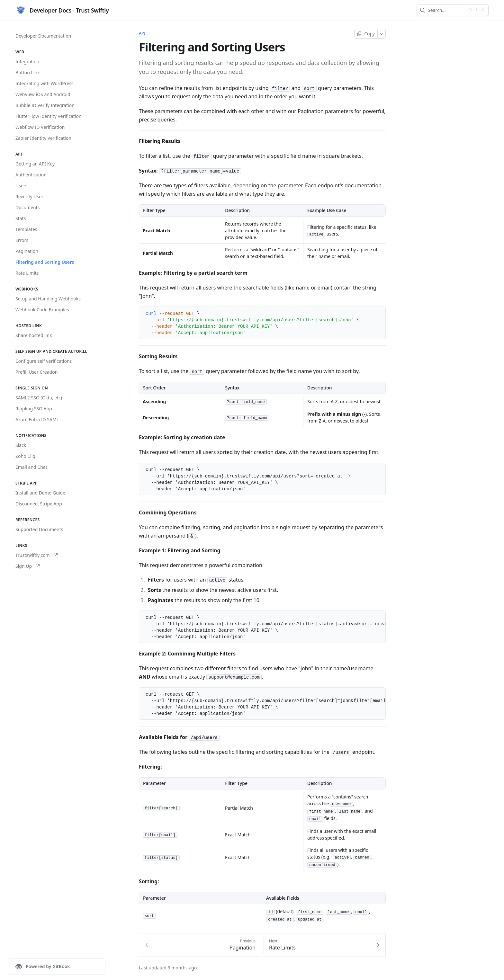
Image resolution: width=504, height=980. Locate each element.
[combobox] (446, 10)
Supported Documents (39, 529)
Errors (22, 240)
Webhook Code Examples (42, 310)
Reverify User (29, 196)
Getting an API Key (35, 164)
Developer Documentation (43, 36)
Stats (21, 218)
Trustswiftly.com (36, 555)
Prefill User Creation (36, 372)
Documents (27, 207)
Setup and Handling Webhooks (48, 299)
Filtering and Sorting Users (45, 262)
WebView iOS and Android (43, 94)
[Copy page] (366, 34)
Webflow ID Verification (40, 127)
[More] (382, 34)
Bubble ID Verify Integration (45, 105)
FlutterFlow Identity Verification (49, 116)
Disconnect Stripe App (39, 504)
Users (21, 186)
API (142, 33)
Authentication (31, 175)
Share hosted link (34, 335)
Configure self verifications (44, 361)
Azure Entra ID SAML (37, 419)
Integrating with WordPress (44, 83)
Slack (21, 445)
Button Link (28, 72)
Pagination (27, 251)
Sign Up (27, 566)
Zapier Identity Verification (43, 138)
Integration (27, 62)
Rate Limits (27, 273)
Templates (26, 229)
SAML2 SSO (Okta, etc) (39, 398)
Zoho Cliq (25, 456)
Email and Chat (31, 467)
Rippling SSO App (34, 409)
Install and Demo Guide (40, 493)
